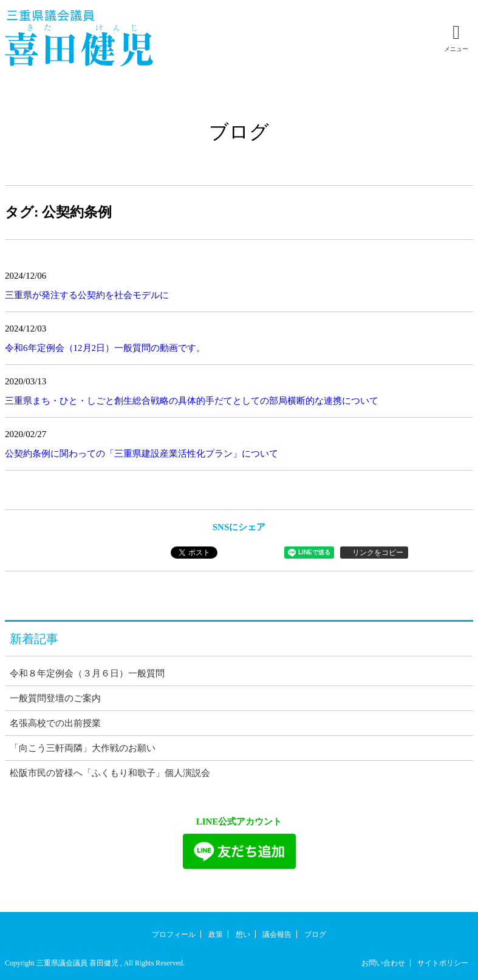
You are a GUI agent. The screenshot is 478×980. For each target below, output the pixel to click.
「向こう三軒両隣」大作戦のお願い (83, 748)
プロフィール (174, 934)
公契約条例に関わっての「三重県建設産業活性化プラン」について (142, 454)
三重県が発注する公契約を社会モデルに (87, 295)
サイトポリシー (443, 963)
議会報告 (277, 934)
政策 (216, 934)
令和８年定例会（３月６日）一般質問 (87, 673)
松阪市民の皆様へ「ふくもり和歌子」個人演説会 (110, 773)
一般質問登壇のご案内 (55, 698)
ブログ (315, 934)
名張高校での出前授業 (55, 723)
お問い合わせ (383, 963)
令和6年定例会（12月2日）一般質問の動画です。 (105, 348)
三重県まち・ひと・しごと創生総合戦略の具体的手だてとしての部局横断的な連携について (192, 401)
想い (243, 934)
